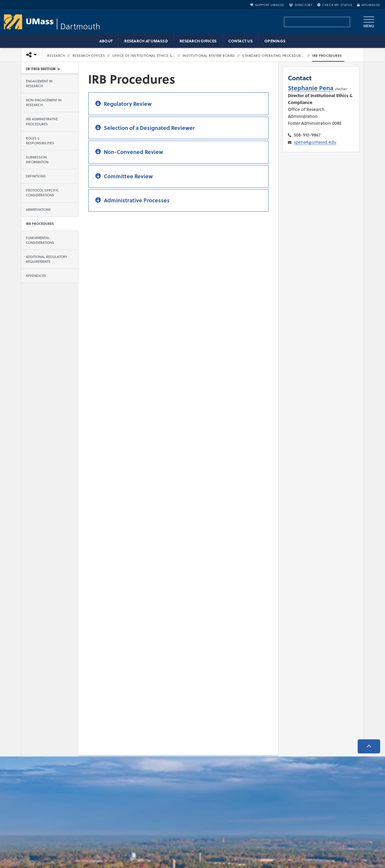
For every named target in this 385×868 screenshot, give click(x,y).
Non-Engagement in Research (44, 103)
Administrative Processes (137, 200)
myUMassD (369, 5)
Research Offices (198, 41)
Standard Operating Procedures (274, 56)
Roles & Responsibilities (40, 141)
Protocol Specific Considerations (42, 193)
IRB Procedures (327, 56)
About (106, 41)
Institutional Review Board (209, 56)
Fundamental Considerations (40, 240)
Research (56, 56)
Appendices (36, 276)
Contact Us (240, 41)
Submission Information (37, 160)
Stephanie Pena (311, 88)
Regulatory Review (128, 104)
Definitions (36, 176)
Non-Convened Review (133, 152)
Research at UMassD (146, 41)
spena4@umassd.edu (315, 142)
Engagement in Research (39, 84)
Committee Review (128, 176)
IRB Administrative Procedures (42, 122)
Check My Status (335, 5)
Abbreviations (38, 210)
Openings (275, 41)
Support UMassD (267, 5)
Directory (301, 5)
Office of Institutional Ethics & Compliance (144, 56)
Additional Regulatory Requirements (46, 259)
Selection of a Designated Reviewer (149, 128)
